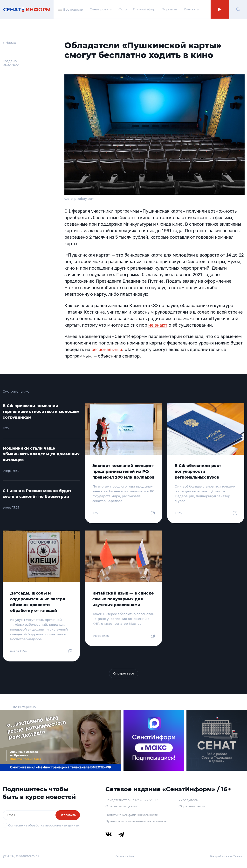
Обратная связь (192, 806)
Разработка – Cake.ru (227, 856)
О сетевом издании (121, 806)
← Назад (9, 43)
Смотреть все (124, 673)
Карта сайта (124, 856)
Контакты (192, 9)
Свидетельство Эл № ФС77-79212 (132, 800)
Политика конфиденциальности (132, 815)
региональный (107, 349)
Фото (123, 9)
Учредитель (188, 800)
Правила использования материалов (136, 821)
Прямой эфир (144, 9)
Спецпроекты (101, 9)
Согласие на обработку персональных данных (44, 825)
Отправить (68, 815)
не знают (158, 325)
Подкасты (170, 9)
